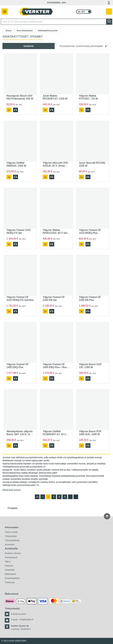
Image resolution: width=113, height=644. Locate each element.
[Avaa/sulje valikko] (4, 12)
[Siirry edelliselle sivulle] (43, 497)
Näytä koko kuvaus (12, 490)
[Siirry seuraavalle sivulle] (70, 497)
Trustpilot (12, 508)
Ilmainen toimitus (13, 553)
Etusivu (9, 31)
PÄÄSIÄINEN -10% (57, 3)
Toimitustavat (11, 557)
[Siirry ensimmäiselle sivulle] (37, 497)
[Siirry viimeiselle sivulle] (76, 497)
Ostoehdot (10, 570)
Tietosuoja (10, 582)
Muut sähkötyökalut (25, 31)
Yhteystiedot (11, 536)
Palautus (9, 566)
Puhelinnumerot (18, 614)
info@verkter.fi (26, 620)
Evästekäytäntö (12, 578)
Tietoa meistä (11, 532)
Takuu (8, 562)
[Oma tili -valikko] (109, 3)
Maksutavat (10, 574)
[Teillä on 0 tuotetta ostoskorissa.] (109, 12)
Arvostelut (10, 544)
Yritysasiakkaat (12, 540)
